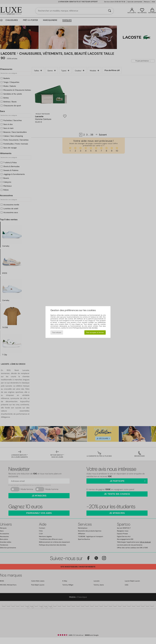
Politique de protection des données (85, 328)
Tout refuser (57, 332)
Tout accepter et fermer (95, 332)
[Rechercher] (110, 11)
